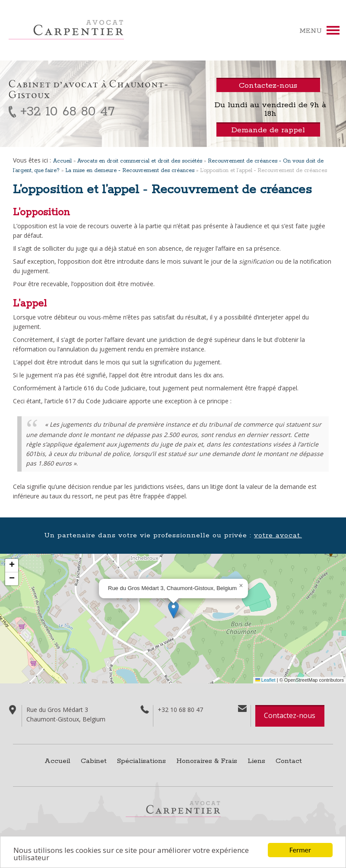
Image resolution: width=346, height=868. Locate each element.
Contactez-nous (290, 715)
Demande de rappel (268, 130)
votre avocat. (278, 535)
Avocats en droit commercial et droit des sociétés (140, 161)
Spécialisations (141, 761)
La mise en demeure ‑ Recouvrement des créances (130, 171)
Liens (256, 761)
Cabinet (94, 761)
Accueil (62, 161)
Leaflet (265, 680)
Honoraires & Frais (207, 761)
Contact (289, 761)
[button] (173, 610)
